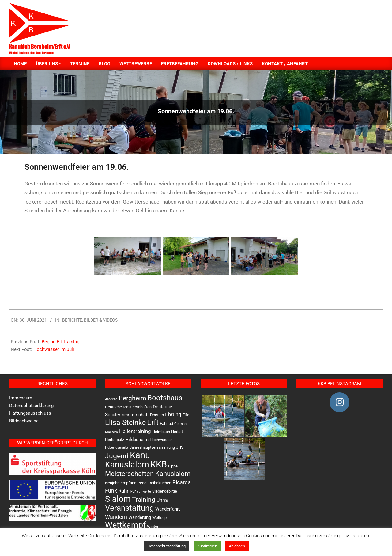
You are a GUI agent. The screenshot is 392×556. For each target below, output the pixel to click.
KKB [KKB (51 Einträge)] (159, 464)
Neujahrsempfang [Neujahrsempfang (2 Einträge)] (121, 483)
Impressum (21, 398)
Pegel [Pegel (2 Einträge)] (142, 483)
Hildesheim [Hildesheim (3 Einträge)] (137, 440)
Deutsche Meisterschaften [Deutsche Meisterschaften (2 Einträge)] (128, 407)
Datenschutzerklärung (31, 406)
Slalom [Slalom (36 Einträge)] (118, 499)
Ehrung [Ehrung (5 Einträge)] (173, 414)
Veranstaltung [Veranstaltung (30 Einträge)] (130, 508)
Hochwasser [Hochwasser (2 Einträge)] (161, 440)
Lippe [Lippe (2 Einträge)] (173, 466)
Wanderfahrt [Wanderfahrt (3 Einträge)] (168, 509)
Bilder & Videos (101, 320)
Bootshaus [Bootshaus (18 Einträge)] (165, 398)
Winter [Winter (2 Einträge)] (153, 526)
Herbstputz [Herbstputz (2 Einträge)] (115, 440)
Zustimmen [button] (207, 546)
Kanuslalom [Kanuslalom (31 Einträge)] (127, 465)
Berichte (72, 320)
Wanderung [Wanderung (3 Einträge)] (140, 517)
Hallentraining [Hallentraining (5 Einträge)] (135, 431)
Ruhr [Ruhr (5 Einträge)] (123, 491)
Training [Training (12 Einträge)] (144, 499)
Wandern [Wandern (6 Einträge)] (116, 517)
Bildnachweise (24, 421)
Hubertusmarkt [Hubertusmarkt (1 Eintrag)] (117, 448)
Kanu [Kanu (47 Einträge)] (140, 455)
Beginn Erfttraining (60, 342)
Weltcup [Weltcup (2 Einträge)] (159, 518)
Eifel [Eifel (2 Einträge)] (186, 415)
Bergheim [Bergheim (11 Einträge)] (132, 398)
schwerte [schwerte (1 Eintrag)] (144, 491)
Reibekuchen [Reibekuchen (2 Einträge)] (160, 483)
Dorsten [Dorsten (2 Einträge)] (157, 415)
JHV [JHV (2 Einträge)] (180, 447)
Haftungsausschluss (30, 413)
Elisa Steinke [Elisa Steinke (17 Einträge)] (125, 422)
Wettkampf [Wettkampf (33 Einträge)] (125, 525)
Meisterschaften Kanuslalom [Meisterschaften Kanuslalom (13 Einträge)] (148, 474)
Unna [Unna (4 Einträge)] (162, 500)
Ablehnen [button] (237, 546)
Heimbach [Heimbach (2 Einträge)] (161, 432)
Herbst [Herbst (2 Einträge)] (177, 432)
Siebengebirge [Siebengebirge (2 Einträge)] (165, 491)
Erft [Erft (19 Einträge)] (153, 422)
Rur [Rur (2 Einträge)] (133, 491)
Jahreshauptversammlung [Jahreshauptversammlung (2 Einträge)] (152, 447)
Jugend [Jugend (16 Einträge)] (117, 456)
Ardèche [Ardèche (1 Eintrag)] (111, 399)
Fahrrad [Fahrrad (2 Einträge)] (166, 423)
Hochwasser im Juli (54, 349)
